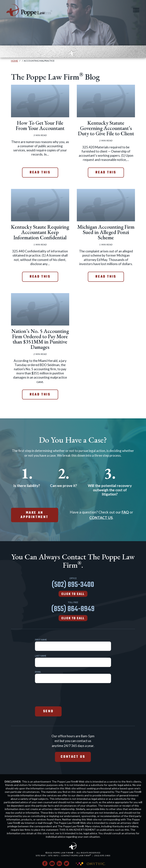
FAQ (125, 512)
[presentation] (64, 694)
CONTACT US (101, 518)
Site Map (41, 855)
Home (15, 61)
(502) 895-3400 (73, 588)
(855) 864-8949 (73, 612)
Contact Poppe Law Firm (76, 855)
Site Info (53, 855)
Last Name (41, 656)
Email (38, 672)
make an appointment (35, 515)
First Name (41, 640)
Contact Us (73, 757)
